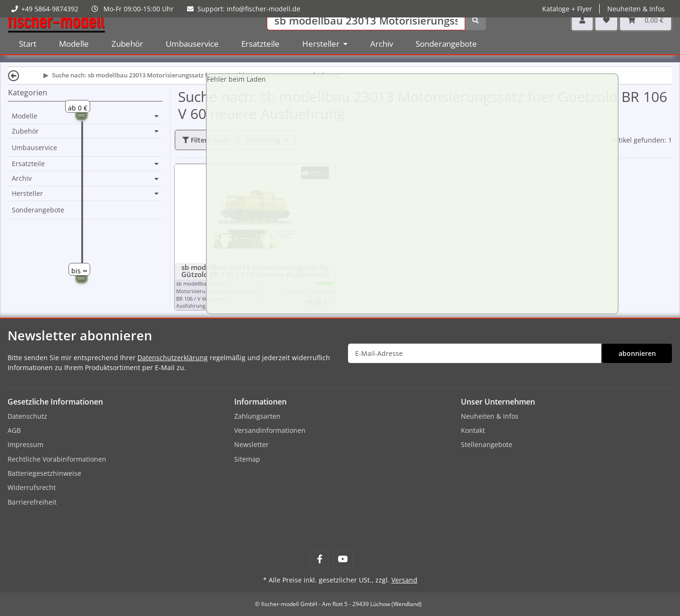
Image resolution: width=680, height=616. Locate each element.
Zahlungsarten (257, 416)
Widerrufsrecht (32, 487)
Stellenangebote (487, 444)
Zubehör (25, 131)
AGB (14, 430)
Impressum (25, 444)
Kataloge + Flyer (567, 9)
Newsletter (251, 444)
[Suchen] (366, 33)
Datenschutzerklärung (173, 358)
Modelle (25, 116)
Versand (404, 580)
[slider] (81, 114)
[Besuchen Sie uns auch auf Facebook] (319, 559)
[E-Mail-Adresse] (475, 353)
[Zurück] (14, 75)
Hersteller (27, 194)
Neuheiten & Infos (636, 9)
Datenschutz (27, 416)
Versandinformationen (270, 430)
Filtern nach (206, 140)
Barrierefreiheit (32, 502)
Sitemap (247, 459)
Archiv (22, 178)
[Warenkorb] (646, 33)
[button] (582, 33)
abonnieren (637, 353)
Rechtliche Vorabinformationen (57, 459)
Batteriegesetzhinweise (44, 473)
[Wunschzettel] (606, 33)
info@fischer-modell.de (263, 9)
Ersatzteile (28, 164)
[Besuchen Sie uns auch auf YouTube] (343, 559)
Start (28, 56)
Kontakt (473, 430)
